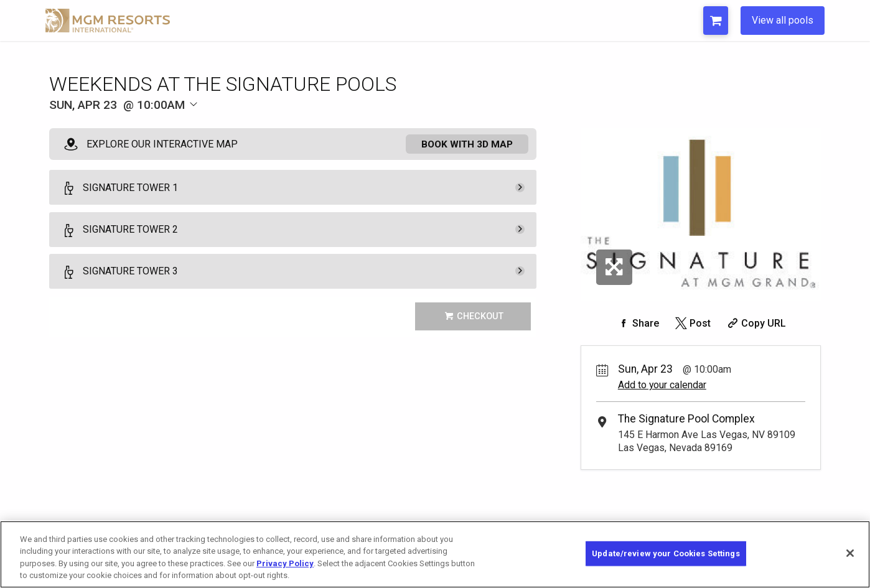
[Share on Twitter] (692, 323)
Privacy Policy (285, 563)
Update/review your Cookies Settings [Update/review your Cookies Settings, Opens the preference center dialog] (666, 553)
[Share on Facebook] (637, 323)
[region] (435, 554)
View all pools (783, 20)
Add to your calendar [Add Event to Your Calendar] (662, 385)
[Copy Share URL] (755, 323)
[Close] (850, 553)
